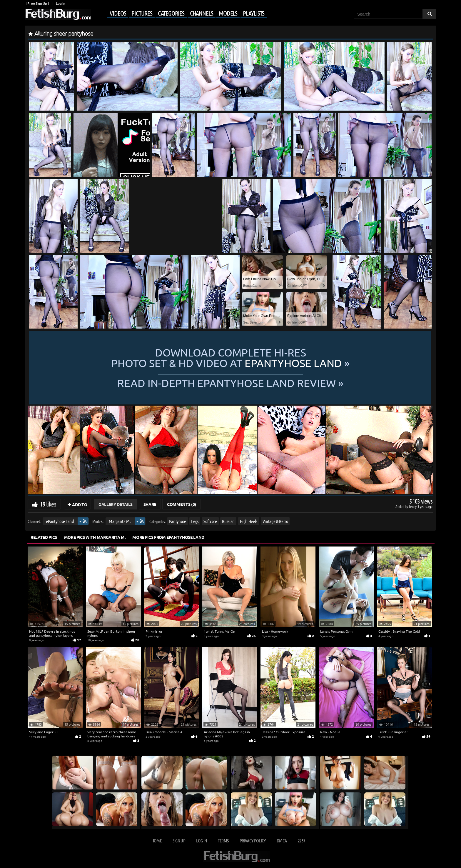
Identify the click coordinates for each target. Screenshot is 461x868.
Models (228, 13)
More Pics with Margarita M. (95, 537)
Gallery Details (116, 504)
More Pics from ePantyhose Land (168, 537)
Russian (228, 521)
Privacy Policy (253, 840)
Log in (60, 3)
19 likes (48, 504)
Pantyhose (178, 521)
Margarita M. (120, 521)
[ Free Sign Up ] (37, 3)
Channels (202, 13)
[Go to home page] (58, 14)
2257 (302, 840)
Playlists (254, 13)
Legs (195, 521)
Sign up (179, 840)
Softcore (210, 521)
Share (150, 504)
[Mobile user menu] (180, 14)
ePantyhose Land (60, 521)
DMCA (282, 840)
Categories (171, 13)
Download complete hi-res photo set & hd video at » (230, 358)
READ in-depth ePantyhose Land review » (230, 382)
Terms (223, 840)
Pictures (142, 13)
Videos (118, 13)
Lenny (413, 506)
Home (157, 840)
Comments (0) (182, 504)
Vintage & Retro (275, 521)
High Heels (249, 521)
